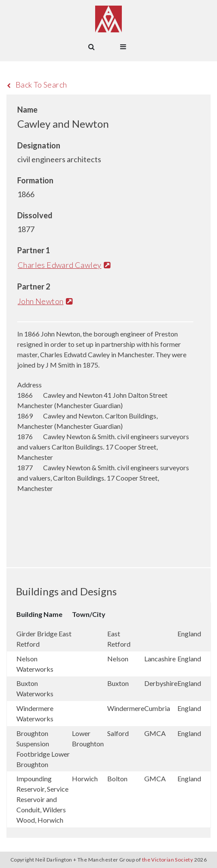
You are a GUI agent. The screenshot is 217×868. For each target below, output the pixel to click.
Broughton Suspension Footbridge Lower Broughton (43, 749)
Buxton (118, 683)
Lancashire (160, 659)
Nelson (118, 659)
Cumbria (157, 708)
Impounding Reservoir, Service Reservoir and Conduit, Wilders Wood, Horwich (42, 799)
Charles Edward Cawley (64, 265)
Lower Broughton (88, 738)
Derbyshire (161, 683)
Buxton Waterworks (35, 688)
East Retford (119, 639)
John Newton (45, 301)
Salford (118, 733)
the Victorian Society (167, 860)
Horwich (85, 778)
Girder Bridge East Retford (44, 639)
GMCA (155, 733)
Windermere (126, 708)
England (189, 634)
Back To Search (37, 85)
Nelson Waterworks (35, 664)
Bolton (117, 778)
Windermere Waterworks (35, 713)
